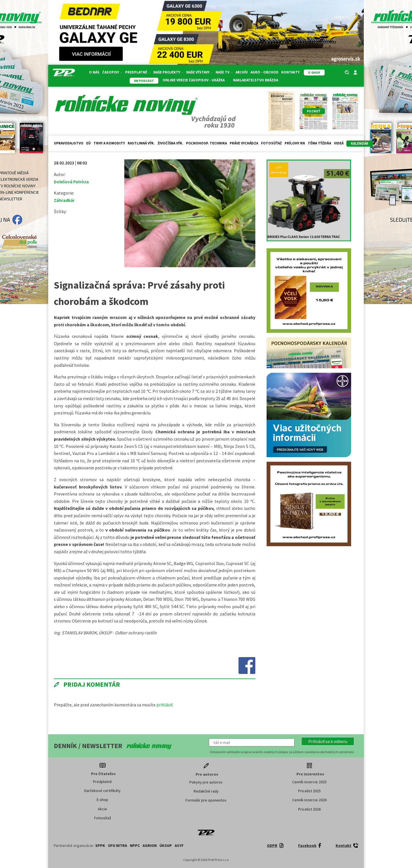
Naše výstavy (200, 72)
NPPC (135, 845)
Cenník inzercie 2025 (309, 782)
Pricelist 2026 (309, 809)
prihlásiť (164, 705)
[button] (328, 741)
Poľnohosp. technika (206, 143)
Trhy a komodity (109, 143)
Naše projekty (168, 72)
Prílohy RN (295, 143)
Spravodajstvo (69, 143)
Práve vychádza (244, 143)
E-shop (102, 800)
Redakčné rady (206, 791)
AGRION (150, 845)
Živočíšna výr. (170, 143)
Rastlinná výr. (141, 143)
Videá (339, 143)
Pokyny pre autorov (206, 782)
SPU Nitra (118, 845)
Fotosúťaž (271, 143)
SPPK (100, 845)
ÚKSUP (166, 845)
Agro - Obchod (264, 72)
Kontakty (290, 72)
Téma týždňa (319, 143)
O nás (94, 72)
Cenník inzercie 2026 (309, 800)
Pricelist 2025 (309, 791)
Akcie (102, 809)
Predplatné (138, 72)
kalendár (360, 143)
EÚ (88, 143)
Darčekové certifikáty (102, 791)
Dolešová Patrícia (71, 182)
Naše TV (224, 72)
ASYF (179, 845)
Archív (242, 72)
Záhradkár (64, 200)
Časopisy (112, 72)
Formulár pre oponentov (206, 800)
